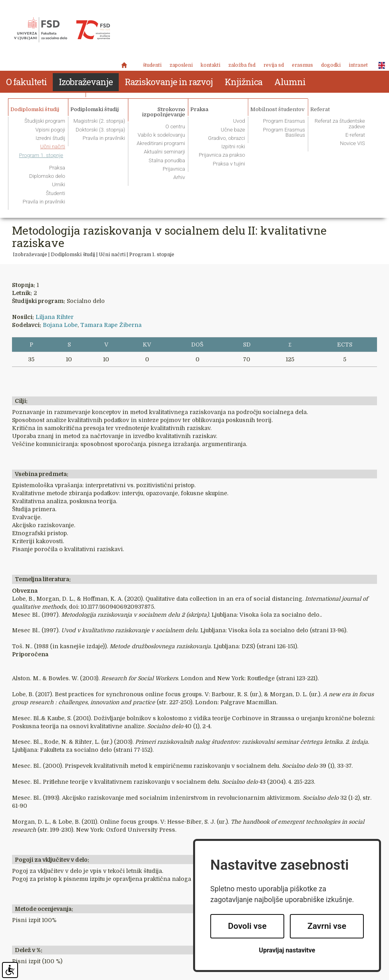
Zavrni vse (327, 926)
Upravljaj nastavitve (287, 950)
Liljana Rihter (55, 317)
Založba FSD (242, 65)
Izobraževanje (30, 255)
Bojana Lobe (60, 325)
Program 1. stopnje (152, 255)
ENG (379, 66)
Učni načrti (112, 255)
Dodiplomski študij (73, 255)
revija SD (274, 65)
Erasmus (302, 65)
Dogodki (331, 65)
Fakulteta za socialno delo (62, 30)
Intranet (358, 65)
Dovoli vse (247, 926)
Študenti (152, 65)
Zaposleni (181, 65)
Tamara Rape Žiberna (111, 325)
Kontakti (210, 65)
